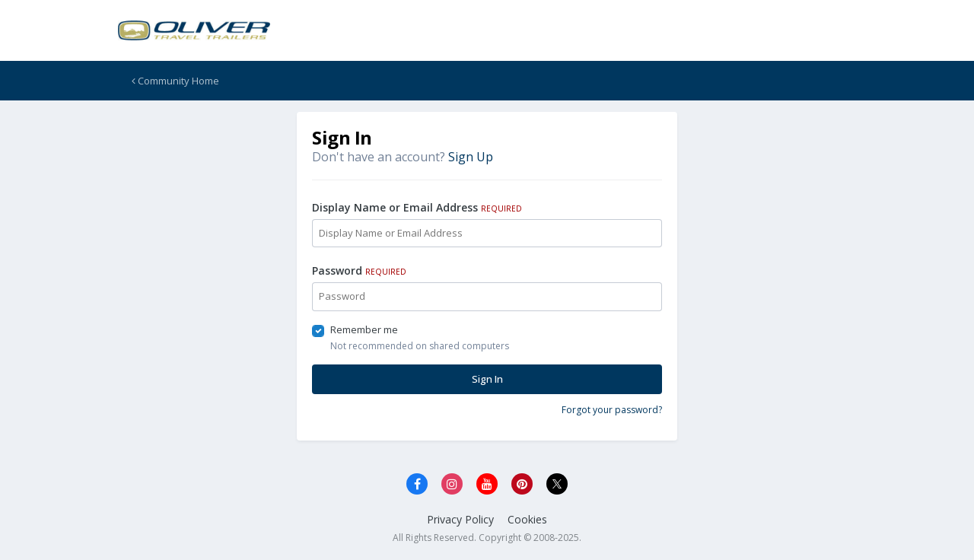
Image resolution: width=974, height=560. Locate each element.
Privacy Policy (460, 519)
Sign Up (471, 157)
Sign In (487, 379)
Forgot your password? (612, 410)
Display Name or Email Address (417, 207)
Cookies (527, 519)
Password (359, 270)
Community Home (175, 81)
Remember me (364, 329)
